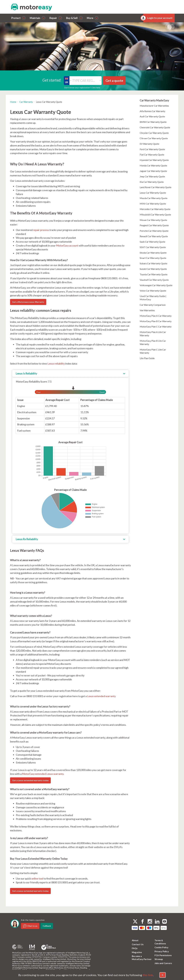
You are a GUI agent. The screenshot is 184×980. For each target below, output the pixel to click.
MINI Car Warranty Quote (153, 204)
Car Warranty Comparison (153, 305)
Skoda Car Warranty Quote (153, 253)
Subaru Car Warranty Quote (153, 263)
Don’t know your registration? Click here (82, 88)
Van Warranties (147, 310)
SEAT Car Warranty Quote (153, 247)
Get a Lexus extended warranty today (30, 780)
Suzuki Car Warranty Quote (153, 269)
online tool (37, 878)
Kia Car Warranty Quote (152, 182)
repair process (41, 230)
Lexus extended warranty (101, 696)
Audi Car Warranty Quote (152, 116)
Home (13, 102)
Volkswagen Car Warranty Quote (156, 285)
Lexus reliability (56, 364)
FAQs (135, 948)
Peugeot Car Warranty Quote (154, 225)
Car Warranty (26, 102)
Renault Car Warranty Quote (154, 236)
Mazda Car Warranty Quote (154, 198)
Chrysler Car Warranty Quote (154, 133)
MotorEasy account (67, 245)
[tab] (70, 374)
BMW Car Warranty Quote (153, 122)
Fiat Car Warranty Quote (152, 155)
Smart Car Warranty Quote (153, 258)
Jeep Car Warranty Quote (152, 176)
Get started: (52, 80)
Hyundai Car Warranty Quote (154, 160)
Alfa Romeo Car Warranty (152, 111)
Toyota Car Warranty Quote (154, 274)
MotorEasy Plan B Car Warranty (156, 321)
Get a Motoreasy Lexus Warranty (28, 302)
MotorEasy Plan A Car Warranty (156, 316)
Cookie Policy (162, 947)
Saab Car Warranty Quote (152, 242)
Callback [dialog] (47, 926)
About (135, 940)
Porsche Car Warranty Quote (154, 231)
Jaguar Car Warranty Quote (153, 171)
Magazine (137, 952)
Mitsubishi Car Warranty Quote (155, 214)
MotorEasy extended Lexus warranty (43, 774)
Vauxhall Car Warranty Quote (154, 280)
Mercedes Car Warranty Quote (155, 209)
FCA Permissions (163, 955)
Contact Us (138, 944)
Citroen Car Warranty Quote (154, 138)
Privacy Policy (162, 951)
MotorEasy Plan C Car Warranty (156, 326)
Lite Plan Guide (147, 358)
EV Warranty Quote (149, 144)
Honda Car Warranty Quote (153, 165)
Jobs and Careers (163, 963)
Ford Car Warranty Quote (152, 149)
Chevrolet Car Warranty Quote (155, 127)
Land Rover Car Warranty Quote (156, 187)
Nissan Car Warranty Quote (153, 220)
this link (148, 975)
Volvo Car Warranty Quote (153, 291)
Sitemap (159, 959)
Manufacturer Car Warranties (154, 106)
